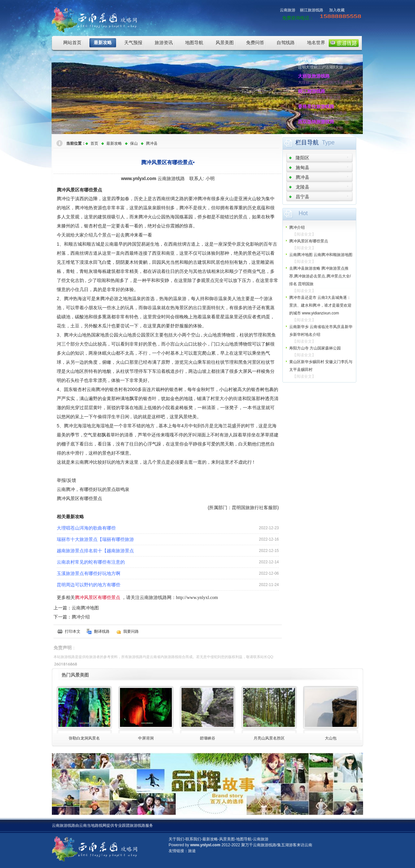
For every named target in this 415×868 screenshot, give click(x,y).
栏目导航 (307, 142)
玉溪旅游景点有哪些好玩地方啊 (89, 573)
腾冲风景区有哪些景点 (309, 241)
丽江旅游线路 (312, 10)
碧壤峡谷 (207, 738)
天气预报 (133, 43)
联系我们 (193, 839)
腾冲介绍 (81, 617)
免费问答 (255, 43)
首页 (94, 143)
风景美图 (225, 43)
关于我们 (176, 839)
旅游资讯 (164, 43)
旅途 (192, 851)
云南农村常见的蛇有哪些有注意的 (91, 562)
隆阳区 (302, 158)
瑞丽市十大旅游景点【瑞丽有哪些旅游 (95, 539)
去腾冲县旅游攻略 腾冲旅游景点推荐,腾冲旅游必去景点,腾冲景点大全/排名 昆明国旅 (320, 276)
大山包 (331, 738)
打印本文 (73, 631)
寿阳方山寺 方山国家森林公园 (315, 348)
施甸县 (302, 167)
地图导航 (194, 43)
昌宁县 (302, 197)
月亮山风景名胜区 (269, 738)
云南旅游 (288, 10)
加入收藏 (337, 10)
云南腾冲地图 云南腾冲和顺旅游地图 (321, 255)
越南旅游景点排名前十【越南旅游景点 (95, 551)
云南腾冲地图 (85, 608)
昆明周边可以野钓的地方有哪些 (89, 585)
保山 (134, 143)
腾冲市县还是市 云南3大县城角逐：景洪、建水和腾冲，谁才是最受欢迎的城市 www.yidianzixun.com (320, 305)
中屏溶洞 (146, 738)
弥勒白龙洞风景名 (84, 738)
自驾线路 (286, 43)
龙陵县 (302, 187)
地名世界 (316, 43)
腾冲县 (152, 143)
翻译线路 (102, 631)
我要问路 (131, 631)
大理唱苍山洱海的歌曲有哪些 (86, 528)
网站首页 (72, 43)
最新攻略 (103, 43)
